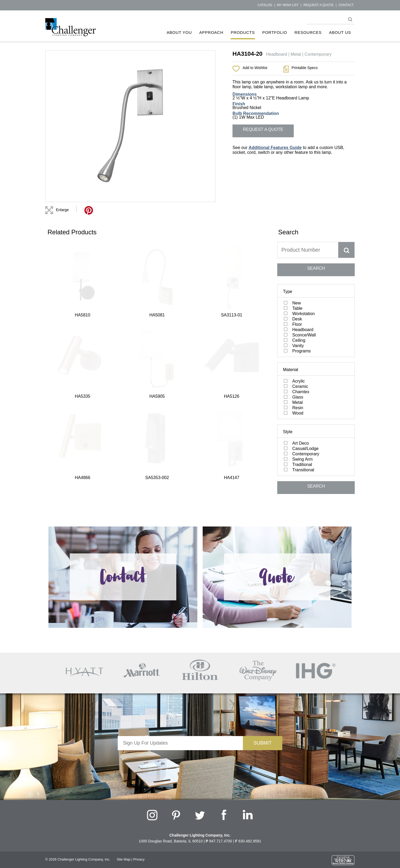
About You (179, 32)
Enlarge (62, 210)
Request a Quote (319, 5)
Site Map (123, 859)
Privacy (139, 859)
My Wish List (288, 5)
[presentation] (180, 761)
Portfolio (275, 32)
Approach (211, 32)
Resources (308, 32)
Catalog (265, 5)
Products (243, 32)
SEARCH (316, 268)
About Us (340, 32)
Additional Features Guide (275, 148)
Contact (346, 5)
